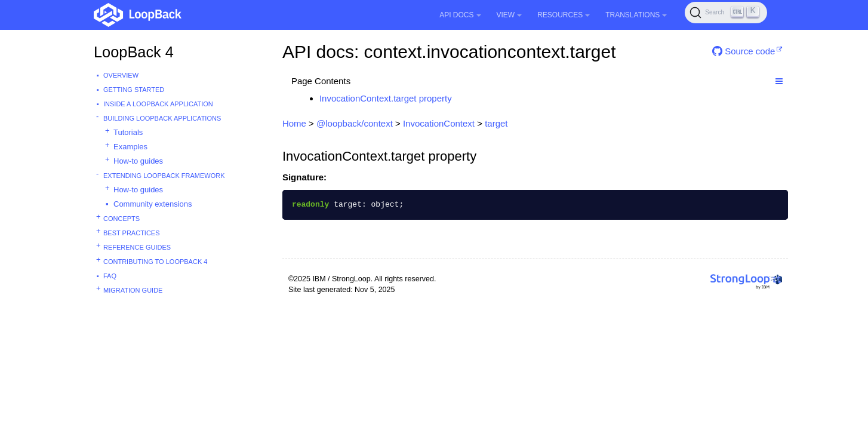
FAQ (110, 276)
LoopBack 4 (134, 52)
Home (294, 123)
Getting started (134, 90)
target (496, 123)
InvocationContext (439, 123)
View (510, 15)
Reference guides (137, 247)
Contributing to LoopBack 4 (155, 262)
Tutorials (128, 132)
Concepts (121, 219)
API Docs (460, 15)
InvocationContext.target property (386, 98)
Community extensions (153, 204)
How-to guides (138, 161)
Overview (121, 75)
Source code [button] (744, 51)
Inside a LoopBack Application (158, 104)
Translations (636, 15)
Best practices (132, 233)
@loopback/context (355, 123)
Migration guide (133, 290)
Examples (130, 147)
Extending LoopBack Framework (164, 176)
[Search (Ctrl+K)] (726, 13)
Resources (564, 15)
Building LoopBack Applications (162, 118)
